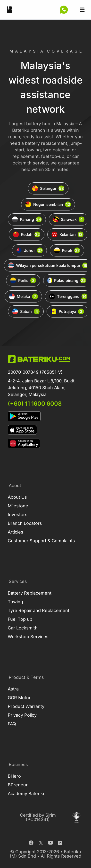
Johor (29, 250)
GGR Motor (19, 698)
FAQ (12, 724)
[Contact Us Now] (64, 10)
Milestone (18, 506)
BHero (14, 776)
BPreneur (18, 785)
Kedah (27, 234)
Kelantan (67, 234)
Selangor (48, 188)
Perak (67, 250)
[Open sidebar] (82, 10)
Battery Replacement (30, 593)
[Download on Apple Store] (45, 430)
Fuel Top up (20, 619)
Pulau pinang (67, 280)
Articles (16, 532)
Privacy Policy (22, 715)
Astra (13, 689)
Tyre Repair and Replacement (39, 610)
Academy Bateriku (27, 794)
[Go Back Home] (10, 10)
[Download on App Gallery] (45, 443)
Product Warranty (26, 706)
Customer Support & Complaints (41, 541)
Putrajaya (67, 311)
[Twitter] (41, 843)
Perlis (23, 280)
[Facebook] (31, 843)
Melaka (23, 296)
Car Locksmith (23, 628)
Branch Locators (25, 523)
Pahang (27, 219)
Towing (15, 602)
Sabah (26, 311)
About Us (17, 497)
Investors (18, 515)
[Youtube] (50, 843)
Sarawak (69, 219)
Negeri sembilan (48, 204)
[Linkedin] (60, 843)
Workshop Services (28, 637)
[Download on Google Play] (45, 416)
